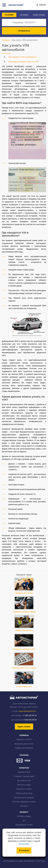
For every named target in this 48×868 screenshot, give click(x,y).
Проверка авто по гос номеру (24, 661)
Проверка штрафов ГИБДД (24, 605)
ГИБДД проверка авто (24, 623)
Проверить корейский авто (24, 642)
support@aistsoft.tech (27, 711)
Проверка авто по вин (24, 586)
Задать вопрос (24, 727)
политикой (24, 844)
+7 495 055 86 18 (30, 715)
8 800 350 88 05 (30, 720)
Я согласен (24, 850)
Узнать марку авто (24, 679)
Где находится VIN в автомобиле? (23, 57)
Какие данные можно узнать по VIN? (23, 62)
